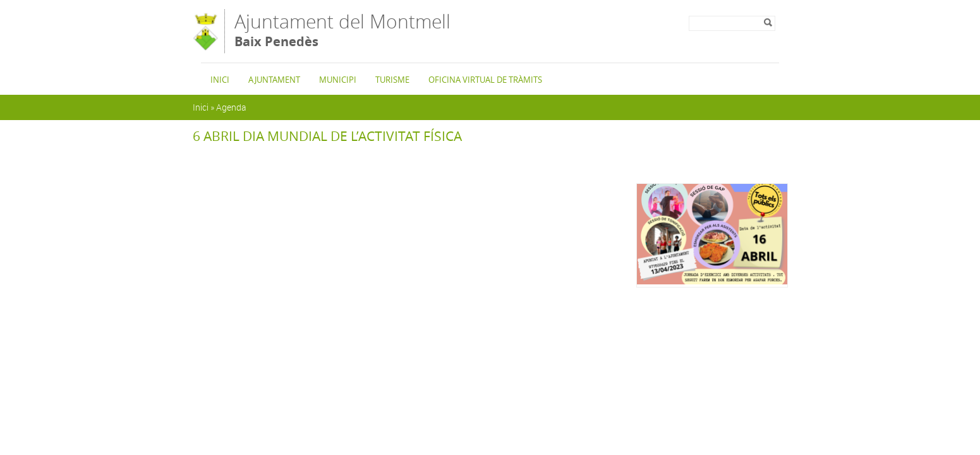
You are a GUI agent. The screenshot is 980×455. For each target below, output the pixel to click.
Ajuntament (274, 80)
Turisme (392, 80)
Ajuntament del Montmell (342, 30)
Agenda (231, 107)
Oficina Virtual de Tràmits (485, 80)
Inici (220, 80)
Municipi (338, 80)
